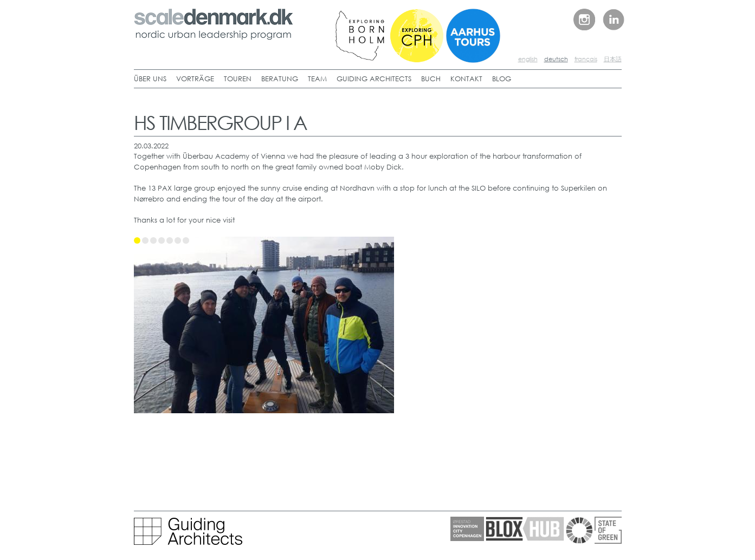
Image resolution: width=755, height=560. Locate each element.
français (586, 59)
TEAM (317, 79)
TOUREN (238, 79)
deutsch (556, 59)
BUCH (431, 79)
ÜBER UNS (150, 79)
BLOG (502, 79)
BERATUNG (280, 79)
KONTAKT (466, 79)
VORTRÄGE (195, 79)
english (528, 59)
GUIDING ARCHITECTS (374, 79)
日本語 (613, 59)
